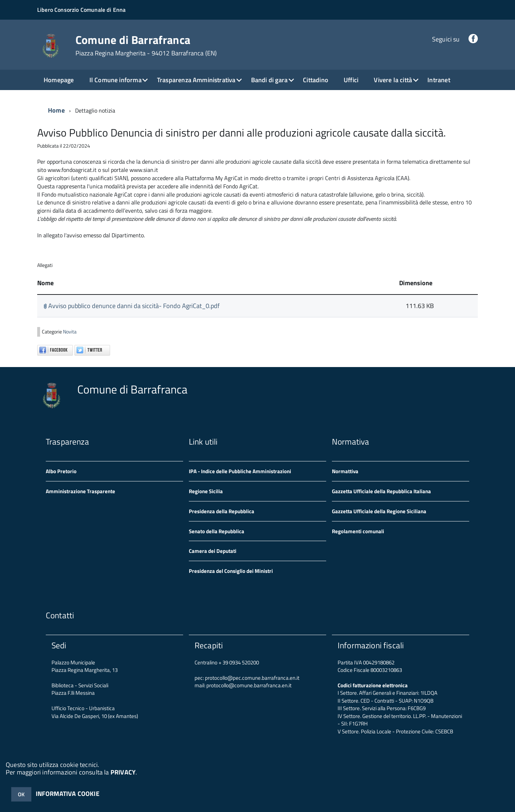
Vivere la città (393, 80)
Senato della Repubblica (217, 531)
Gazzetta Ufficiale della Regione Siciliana (379, 511)
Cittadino (316, 80)
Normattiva (345, 471)
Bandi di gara (269, 80)
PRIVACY (123, 772)
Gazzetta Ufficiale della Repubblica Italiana (381, 491)
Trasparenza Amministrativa (196, 80)
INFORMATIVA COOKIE (68, 794)
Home (56, 110)
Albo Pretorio (61, 471)
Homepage (59, 80)
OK (21, 794)
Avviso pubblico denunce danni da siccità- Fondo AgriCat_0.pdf (132, 306)
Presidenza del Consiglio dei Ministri (231, 571)
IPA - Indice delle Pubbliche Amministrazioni (240, 471)
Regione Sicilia (206, 491)
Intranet (439, 80)
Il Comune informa (116, 80)
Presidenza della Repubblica (222, 511)
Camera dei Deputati (213, 551)
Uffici (351, 80)
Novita (70, 332)
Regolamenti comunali (358, 531)
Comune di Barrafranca (146, 45)
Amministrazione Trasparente (80, 491)
